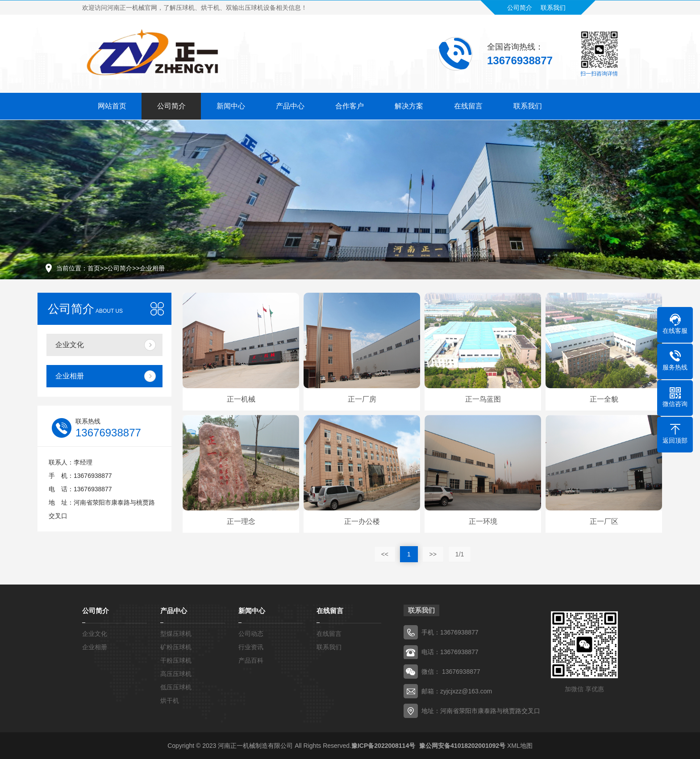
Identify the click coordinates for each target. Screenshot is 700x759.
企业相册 (152, 268)
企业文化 (70, 345)
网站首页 (112, 104)
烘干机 (170, 701)
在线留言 (468, 104)
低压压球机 (176, 687)
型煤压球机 (176, 634)
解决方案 (409, 104)
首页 (94, 268)
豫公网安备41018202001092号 (461, 746)
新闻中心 (231, 104)
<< (385, 554)
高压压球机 (176, 674)
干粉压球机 (176, 660)
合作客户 (350, 104)
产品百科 (251, 660)
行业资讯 (251, 647)
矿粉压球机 (176, 647)
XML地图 (520, 746)
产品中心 (290, 104)
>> (433, 554)
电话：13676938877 (450, 652)
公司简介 (520, 6)
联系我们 (553, 6)
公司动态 (251, 634)
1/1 (460, 554)
